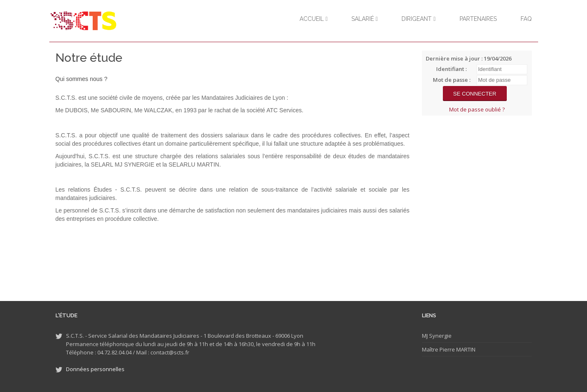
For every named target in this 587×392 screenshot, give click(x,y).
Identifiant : (451, 69)
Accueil (314, 19)
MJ (425, 336)
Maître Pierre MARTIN (449, 349)
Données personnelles (95, 369)
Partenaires (478, 19)
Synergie (440, 336)
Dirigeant (418, 19)
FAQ (526, 19)
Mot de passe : (452, 80)
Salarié (365, 19)
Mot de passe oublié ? (477, 109)
